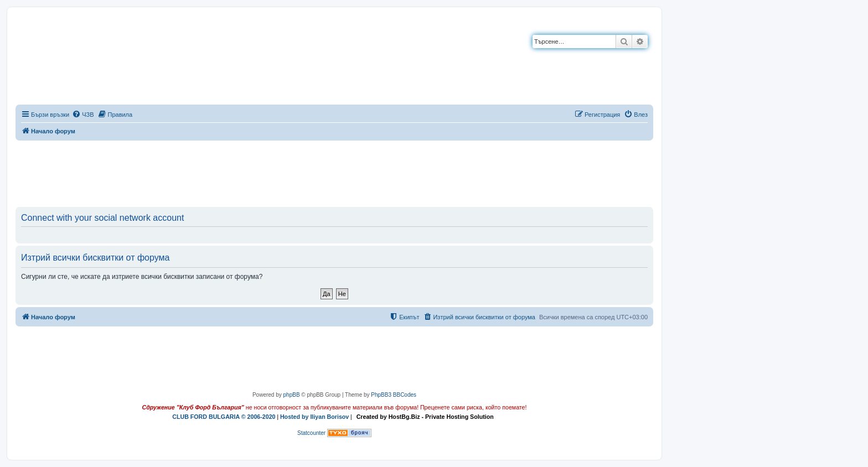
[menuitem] (83, 115)
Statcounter (311, 433)
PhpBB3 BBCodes (394, 395)
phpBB (292, 395)
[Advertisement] (334, 172)
